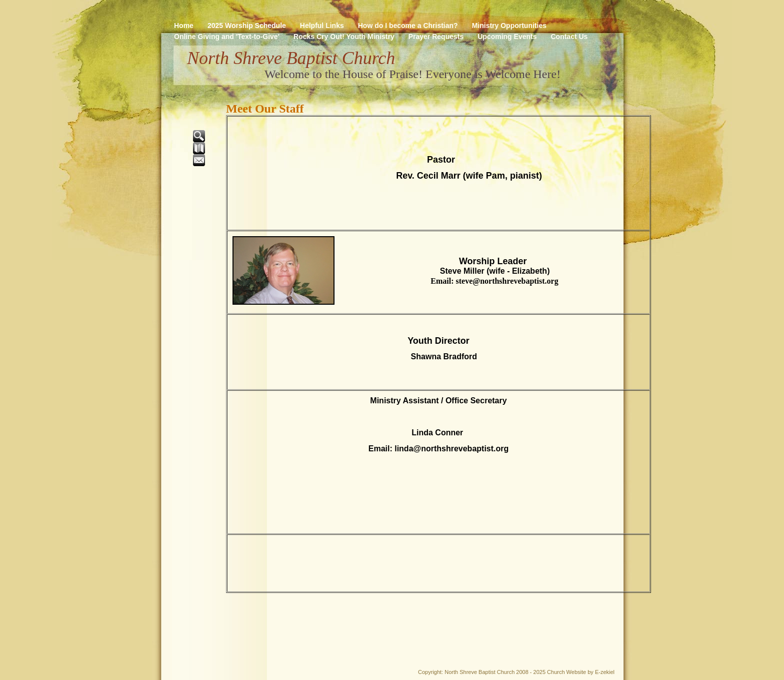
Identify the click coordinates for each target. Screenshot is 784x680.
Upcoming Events (507, 37)
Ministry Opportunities (509, 26)
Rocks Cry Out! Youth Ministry (344, 37)
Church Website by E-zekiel (581, 672)
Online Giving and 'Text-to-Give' (227, 37)
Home (184, 26)
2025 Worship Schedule (247, 26)
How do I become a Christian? (408, 26)
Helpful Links (322, 26)
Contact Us (569, 37)
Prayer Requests (436, 37)
